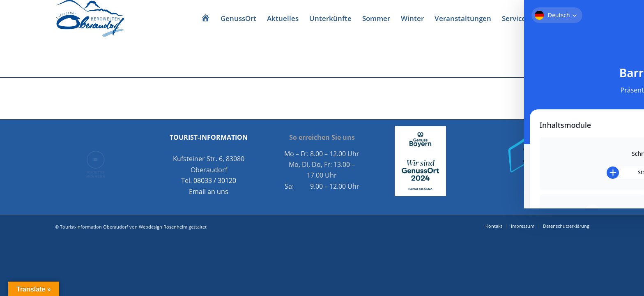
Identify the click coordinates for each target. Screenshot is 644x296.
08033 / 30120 (215, 180)
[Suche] (539, 18)
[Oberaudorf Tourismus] (90, 18)
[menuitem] (205, 18)
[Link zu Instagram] (583, 18)
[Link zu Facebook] (571, 18)
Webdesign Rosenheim (163, 227)
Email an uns (209, 192)
